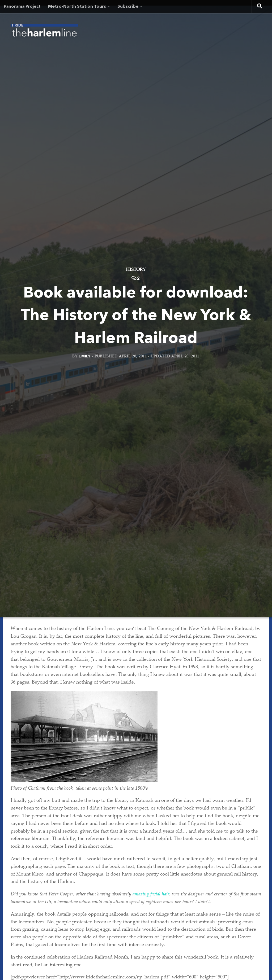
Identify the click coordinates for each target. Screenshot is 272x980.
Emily (85, 356)
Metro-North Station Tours (77, 7)
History (136, 270)
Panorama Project (22, 7)
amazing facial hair (151, 894)
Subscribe (128, 7)
